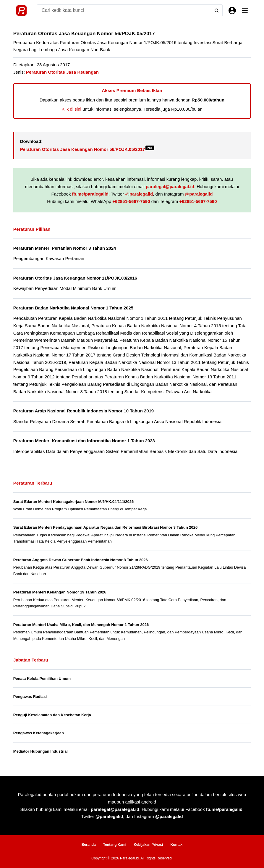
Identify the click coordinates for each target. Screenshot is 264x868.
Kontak (177, 845)
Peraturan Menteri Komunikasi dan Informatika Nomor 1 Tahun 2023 (84, 441)
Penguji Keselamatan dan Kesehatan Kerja (52, 715)
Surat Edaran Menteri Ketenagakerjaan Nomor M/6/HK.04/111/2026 (74, 502)
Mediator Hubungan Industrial (41, 751)
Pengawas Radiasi (30, 697)
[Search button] (217, 10)
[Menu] (245, 10)
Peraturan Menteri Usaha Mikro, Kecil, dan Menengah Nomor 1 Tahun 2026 (81, 625)
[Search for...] (124, 10)
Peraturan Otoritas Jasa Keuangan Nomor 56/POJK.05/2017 (87, 149)
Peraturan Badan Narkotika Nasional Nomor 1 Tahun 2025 (73, 308)
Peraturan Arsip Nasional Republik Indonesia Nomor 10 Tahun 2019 (84, 411)
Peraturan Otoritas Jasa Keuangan (62, 72)
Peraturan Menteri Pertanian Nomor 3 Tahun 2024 (65, 248)
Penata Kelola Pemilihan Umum (42, 679)
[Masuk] (232, 11)
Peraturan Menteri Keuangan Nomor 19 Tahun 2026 (60, 592)
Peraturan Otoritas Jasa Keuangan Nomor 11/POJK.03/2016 (75, 278)
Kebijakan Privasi (148, 845)
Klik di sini (71, 109)
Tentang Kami (115, 845)
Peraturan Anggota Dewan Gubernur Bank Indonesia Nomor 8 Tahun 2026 (81, 560)
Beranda (89, 845)
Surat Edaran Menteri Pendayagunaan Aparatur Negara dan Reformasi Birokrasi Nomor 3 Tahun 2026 (105, 527)
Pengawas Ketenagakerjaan (39, 733)
